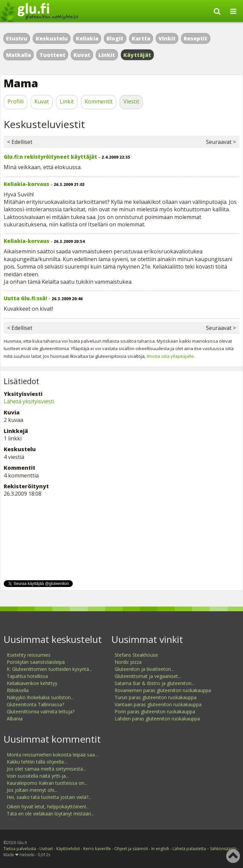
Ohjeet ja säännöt (131, 849)
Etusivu (17, 38)
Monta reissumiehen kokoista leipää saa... (52, 755)
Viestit (131, 101)
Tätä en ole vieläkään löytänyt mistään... (50, 814)
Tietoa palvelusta (20, 849)
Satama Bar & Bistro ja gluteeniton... (155, 683)
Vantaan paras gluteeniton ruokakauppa (158, 704)
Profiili (16, 101)
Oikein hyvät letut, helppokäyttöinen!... (48, 807)
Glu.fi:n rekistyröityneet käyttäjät (50, 157)
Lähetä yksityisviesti (29, 401)
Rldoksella (18, 690)
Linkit (107, 55)
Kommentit (99, 101)
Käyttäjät (137, 55)
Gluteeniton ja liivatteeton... (144, 669)
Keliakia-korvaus (26, 184)
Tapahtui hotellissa (27, 676)
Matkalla (19, 55)
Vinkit (167, 38)
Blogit (115, 38)
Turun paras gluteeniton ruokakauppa (156, 697)
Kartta (141, 38)
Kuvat (82, 55)
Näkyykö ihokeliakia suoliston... (40, 697)
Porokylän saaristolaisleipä (36, 662)
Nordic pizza (128, 662)
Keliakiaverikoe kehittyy (32, 683)
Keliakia (87, 38)
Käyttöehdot (68, 849)
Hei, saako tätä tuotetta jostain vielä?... (49, 797)
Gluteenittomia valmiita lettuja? (41, 711)
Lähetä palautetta (189, 849)
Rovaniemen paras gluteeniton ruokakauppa (163, 690)
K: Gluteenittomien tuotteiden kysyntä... (49, 669)
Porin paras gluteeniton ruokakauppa (155, 711)
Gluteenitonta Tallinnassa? (35, 704)
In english (160, 849)
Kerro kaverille (97, 849)
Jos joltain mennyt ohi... (32, 790)
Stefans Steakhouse (136, 655)
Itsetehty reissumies (29, 655)
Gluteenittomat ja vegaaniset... (148, 676)
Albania (15, 719)
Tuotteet (52, 55)
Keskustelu (52, 38)
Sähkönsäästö (223, 849)
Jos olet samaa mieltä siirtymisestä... (46, 769)
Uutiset (46, 849)
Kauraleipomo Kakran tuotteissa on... (47, 783)
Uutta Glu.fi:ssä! (25, 298)
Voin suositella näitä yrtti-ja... (38, 776)
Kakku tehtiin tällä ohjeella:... (37, 762)
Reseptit (195, 38)
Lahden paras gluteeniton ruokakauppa (157, 719)
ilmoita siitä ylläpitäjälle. (171, 356)
